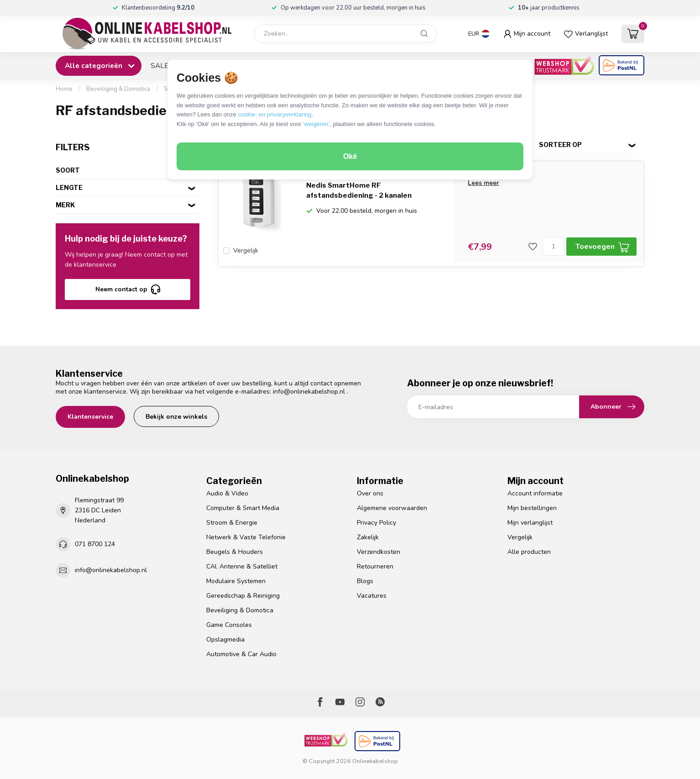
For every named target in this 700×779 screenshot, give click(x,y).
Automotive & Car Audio (241, 654)
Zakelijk (368, 537)
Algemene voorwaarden (392, 508)
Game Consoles (229, 625)
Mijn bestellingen (532, 508)
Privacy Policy (376, 523)
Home (64, 89)
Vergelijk (246, 250)
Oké (350, 156)
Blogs (365, 581)
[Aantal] (553, 247)
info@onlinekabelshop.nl (309, 392)
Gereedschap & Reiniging (243, 596)
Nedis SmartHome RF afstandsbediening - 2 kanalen (359, 190)
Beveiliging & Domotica (118, 89)
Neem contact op (128, 289)
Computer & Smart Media (243, 508)
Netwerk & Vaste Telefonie (246, 537)
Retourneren (375, 566)
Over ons (370, 493)
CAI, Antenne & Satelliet (242, 566)
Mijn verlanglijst (530, 523)
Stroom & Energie (232, 523)
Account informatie (535, 493)
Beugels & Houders (235, 552)
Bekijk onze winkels (176, 417)
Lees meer (483, 183)
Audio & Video (227, 493)
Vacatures (372, 596)
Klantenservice (90, 417)
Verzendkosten (379, 552)
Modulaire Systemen (236, 581)
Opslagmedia (225, 640)
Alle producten (529, 552)
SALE (159, 66)
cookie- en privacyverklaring (274, 114)
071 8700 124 (95, 544)
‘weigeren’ (316, 124)
